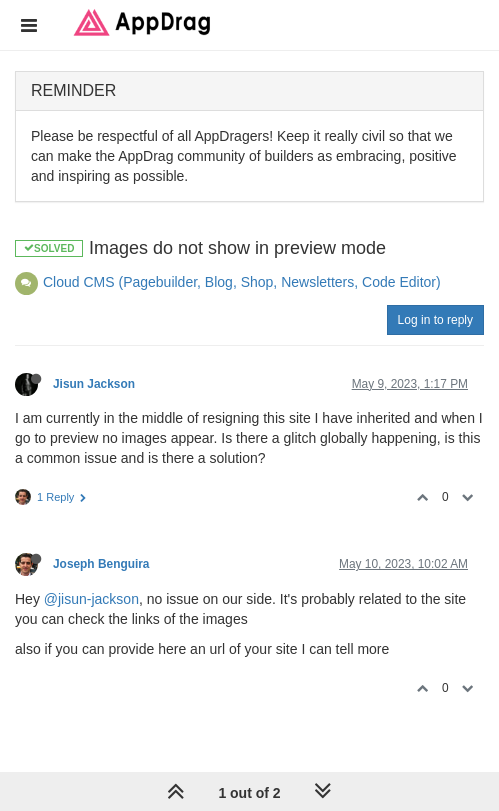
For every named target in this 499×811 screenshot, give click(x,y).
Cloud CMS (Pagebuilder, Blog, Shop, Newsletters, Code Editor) (242, 282)
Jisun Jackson (94, 384)
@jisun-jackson (91, 599)
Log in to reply (435, 320)
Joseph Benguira (101, 564)
